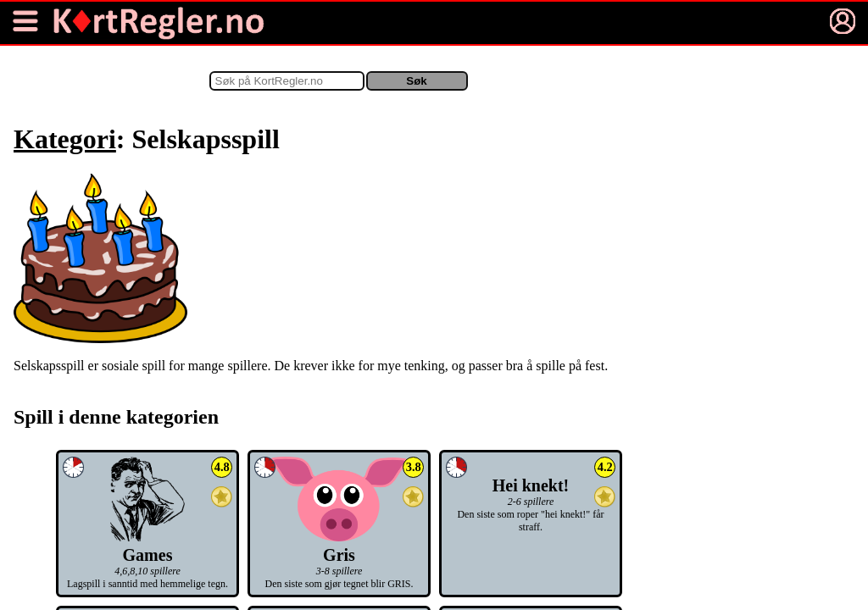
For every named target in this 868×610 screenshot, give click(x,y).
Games (147, 545)
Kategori (65, 139)
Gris (339, 545)
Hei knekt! (531, 485)
